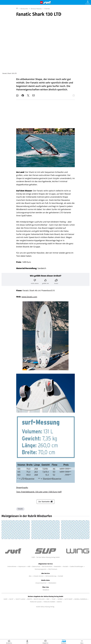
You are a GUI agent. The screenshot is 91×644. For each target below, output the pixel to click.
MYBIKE (60, 628)
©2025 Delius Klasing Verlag (45, 635)
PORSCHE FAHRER (49, 630)
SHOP (5, 628)
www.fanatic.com (29, 295)
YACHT (11, 628)
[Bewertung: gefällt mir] (45, 280)
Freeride (47, 33)
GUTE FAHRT (68, 628)
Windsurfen (24, 33)
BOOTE (30, 628)
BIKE (48, 628)
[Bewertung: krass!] (56, 280)
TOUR (54, 628)
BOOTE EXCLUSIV (39, 628)
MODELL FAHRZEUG (81, 628)
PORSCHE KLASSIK (36, 630)
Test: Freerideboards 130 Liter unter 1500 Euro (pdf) (39, 490)
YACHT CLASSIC (21, 628)
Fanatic (20, 531)
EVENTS (59, 630)
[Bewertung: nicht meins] (35, 280)
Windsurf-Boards (36, 33)
